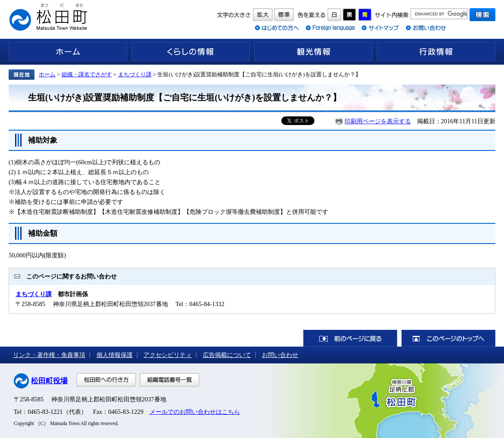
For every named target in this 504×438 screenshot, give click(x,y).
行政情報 (436, 52)
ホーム (68, 52)
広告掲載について (227, 355)
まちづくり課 (135, 74)
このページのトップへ (448, 338)
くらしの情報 (191, 52)
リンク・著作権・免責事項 (49, 355)
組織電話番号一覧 (170, 380)
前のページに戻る (350, 338)
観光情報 (313, 52)
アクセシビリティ (168, 355)
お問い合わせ (280, 355)
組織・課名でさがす (87, 74)
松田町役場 (49, 381)
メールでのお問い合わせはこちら (195, 412)
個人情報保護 (115, 355)
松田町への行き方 (106, 380)
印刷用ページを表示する (378, 121)
